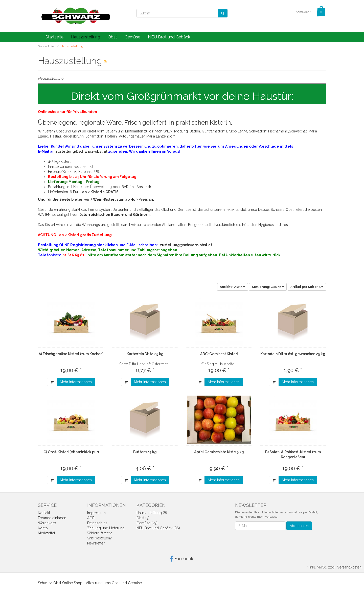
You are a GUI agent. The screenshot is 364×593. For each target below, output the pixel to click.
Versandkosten (349, 567)
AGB (91, 518)
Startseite (54, 37)
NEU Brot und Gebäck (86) (158, 528)
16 (307, 287)
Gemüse (132, 37)
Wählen (268, 287)
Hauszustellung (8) (152, 513)
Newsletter (96, 543)
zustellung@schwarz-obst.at (81, 151)
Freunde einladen (52, 518)
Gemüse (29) (147, 523)
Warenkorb (47, 523)
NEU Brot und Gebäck (169, 37)
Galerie (233, 287)
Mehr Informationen (76, 382)
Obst (112, 37)
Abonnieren (299, 526)
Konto (43, 528)
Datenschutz (97, 523)
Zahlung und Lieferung (106, 528)
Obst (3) (143, 518)
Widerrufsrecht (99, 533)
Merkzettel (47, 533)
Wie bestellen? (99, 538)
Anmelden (304, 12)
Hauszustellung (86, 37)
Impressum (96, 513)
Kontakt (44, 513)
